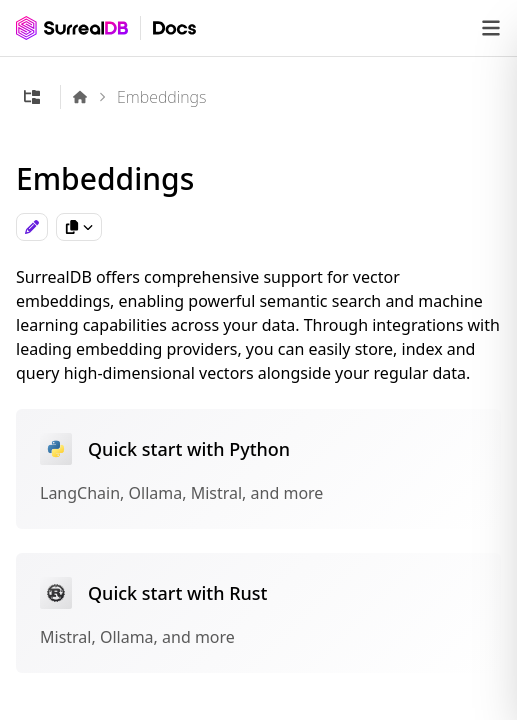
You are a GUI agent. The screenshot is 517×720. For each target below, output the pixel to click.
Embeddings (161, 97)
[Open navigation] (491, 28)
